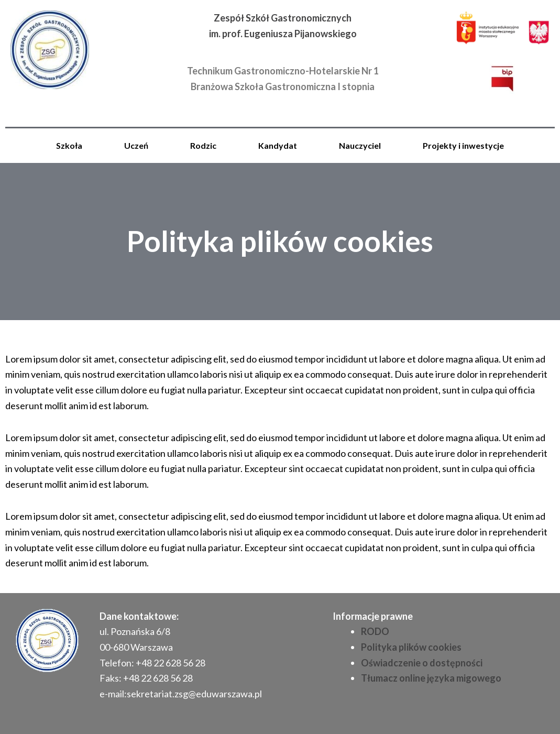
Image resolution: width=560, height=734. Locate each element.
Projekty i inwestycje (463, 145)
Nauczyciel (360, 145)
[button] (72, 146)
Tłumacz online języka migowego (431, 678)
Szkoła (69, 145)
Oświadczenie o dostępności (422, 663)
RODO (375, 631)
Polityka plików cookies (411, 647)
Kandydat (278, 145)
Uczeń (136, 145)
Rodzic (203, 145)
